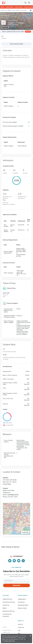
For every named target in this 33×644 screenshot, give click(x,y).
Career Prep (6, 605)
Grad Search (21, 602)
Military (5, 608)
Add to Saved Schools (16, 44)
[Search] (26, 3)
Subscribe (16, 585)
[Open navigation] (29, 3)
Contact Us (21, 627)
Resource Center (22, 608)
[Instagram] (23, 561)
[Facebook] (14, 561)
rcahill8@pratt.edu (13, 495)
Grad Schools (10, 7)
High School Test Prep (9, 611)
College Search (22, 599)
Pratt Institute (19, 7)
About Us (20, 624)
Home (2, 7)
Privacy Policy (6, 630)
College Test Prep (7, 599)
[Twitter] (10, 561)
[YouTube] (19, 561)
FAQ (19, 630)
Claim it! (28, 32)
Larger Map (25, 532)
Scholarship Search (23, 605)
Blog (19, 633)
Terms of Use (6, 632)
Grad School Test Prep (9, 602)
